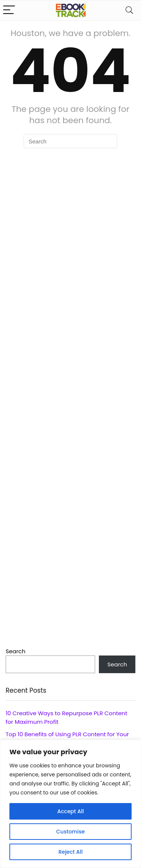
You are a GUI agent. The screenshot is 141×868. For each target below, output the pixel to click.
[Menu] (9, 10)
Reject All (70, 852)
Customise (71, 832)
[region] (70, 804)
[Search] (129, 10)
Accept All (70, 811)
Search (16, 651)
